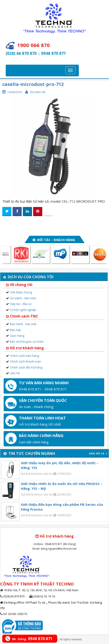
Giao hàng (17, 336)
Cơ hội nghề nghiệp (23, 310)
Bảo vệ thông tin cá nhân (27, 342)
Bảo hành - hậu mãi (23, 324)
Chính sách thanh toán (25, 361)
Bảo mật (15, 330)
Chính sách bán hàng (24, 356)
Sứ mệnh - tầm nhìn (23, 298)
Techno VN (37, 92)
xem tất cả (98, 453)
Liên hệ (15, 373)
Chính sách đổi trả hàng (26, 367)
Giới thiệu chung (21, 292)
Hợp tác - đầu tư (21, 304)
